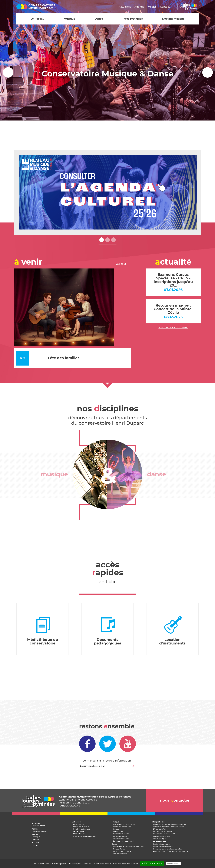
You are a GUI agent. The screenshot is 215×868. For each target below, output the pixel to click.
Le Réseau (37, 19)
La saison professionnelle (124, 841)
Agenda (139, 7)
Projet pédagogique (162, 844)
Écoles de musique (81, 827)
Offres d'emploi (160, 839)
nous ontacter (175, 801)
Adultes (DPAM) (120, 836)
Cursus (116, 829)
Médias (152, 7)
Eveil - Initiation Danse (123, 851)
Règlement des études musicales (167, 849)
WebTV (36, 839)
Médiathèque (79, 834)
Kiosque (37, 837)
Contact (165, 7)
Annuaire (35, 842)
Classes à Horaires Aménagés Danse (169, 827)
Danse (99, 19)
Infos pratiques (133, 19)
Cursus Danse (119, 849)
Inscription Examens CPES (164, 834)
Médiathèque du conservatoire (43, 642)
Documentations (173, 19)
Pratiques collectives (122, 827)
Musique (70, 19)
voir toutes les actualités (173, 328)
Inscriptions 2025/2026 (162, 831)
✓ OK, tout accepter (152, 863)
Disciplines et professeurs (124, 824)
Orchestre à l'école (121, 834)
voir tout (121, 264)
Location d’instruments (172, 642)
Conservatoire (39, 826)
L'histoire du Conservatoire (85, 836)
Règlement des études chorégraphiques (171, 851)
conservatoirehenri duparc (42, 7)
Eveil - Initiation (120, 831)
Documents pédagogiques (107, 642)
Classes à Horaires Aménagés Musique (170, 824)
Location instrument (162, 836)
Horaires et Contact (82, 829)
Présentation (79, 824)
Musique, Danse (40, 831)
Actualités (125, 7)
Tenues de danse (120, 854)
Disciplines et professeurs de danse (128, 847)
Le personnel (79, 831)
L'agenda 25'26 (159, 829)
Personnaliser (173, 864)
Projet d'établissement (163, 847)
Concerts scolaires (121, 839)
